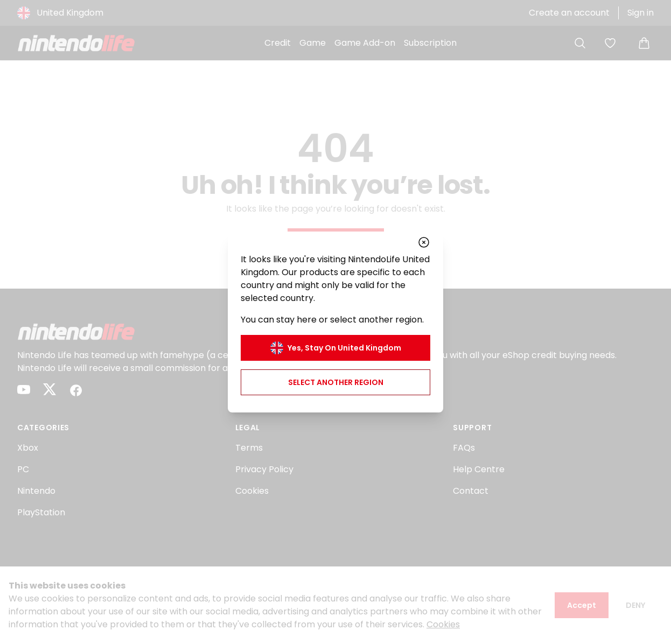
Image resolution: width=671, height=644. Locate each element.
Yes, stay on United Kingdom (336, 348)
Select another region (336, 382)
